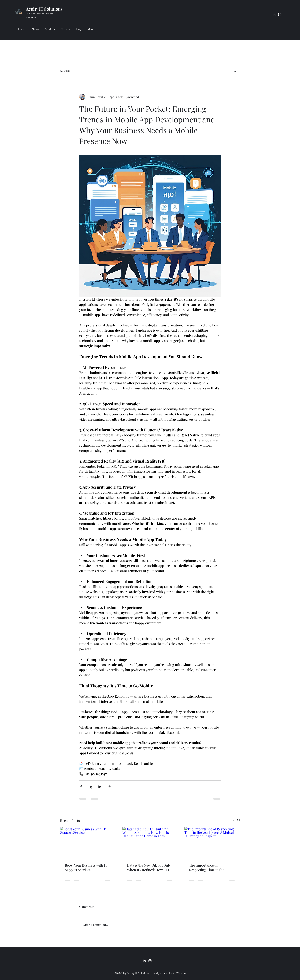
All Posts (65, 71)
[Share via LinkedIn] (100, 787)
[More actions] (218, 97)
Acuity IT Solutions (44, 9)
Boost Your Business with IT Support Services (86, 867)
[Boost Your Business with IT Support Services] (88, 843)
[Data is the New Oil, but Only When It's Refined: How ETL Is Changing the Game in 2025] (150, 843)
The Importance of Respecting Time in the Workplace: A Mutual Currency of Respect (207, 867)
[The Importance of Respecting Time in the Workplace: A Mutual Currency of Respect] (212, 843)
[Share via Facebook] (81, 787)
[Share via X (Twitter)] (90, 787)
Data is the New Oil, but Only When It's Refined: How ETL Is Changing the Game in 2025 (150, 867)
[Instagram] (280, 14)
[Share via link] (109, 787)
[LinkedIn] (274, 14)
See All (236, 820)
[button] (235, 71)
